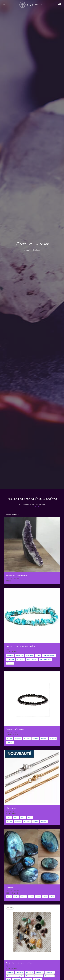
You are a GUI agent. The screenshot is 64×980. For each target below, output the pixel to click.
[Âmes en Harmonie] (32, 5)
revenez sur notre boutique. (32, 507)
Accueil (27, 250)
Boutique (36, 250)
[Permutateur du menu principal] (4, 5)
